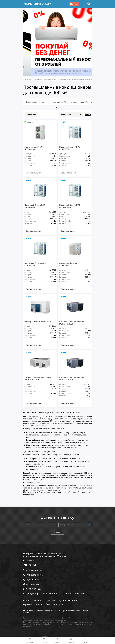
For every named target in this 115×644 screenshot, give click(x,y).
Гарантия (28, 604)
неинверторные (79, 102)
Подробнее (61, 620)
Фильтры (31, 115)
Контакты (59, 604)
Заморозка (81, 593)
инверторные (58, 102)
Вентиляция (50, 593)
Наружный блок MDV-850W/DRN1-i (69, 264)
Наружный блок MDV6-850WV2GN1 (70, 148)
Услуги (38, 600)
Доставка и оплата (69, 600)
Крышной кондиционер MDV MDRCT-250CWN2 (38, 378)
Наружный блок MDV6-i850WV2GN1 (70, 206)
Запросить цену (34, 173)
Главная (27, 600)
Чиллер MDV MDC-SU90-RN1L (38, 321)
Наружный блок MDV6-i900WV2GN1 (35, 264)
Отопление (66, 593)
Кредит (39, 604)
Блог (48, 604)
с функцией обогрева (36, 102)
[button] (55, 75)
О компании (50, 600)
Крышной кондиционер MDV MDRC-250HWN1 (73, 378)
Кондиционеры (32, 593)
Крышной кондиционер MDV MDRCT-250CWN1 (73, 323)
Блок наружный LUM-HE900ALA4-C (34, 148)
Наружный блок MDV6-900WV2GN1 (35, 206)
